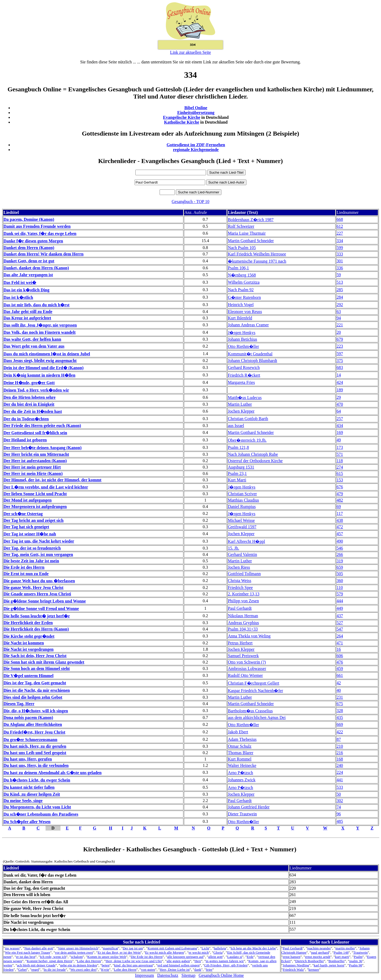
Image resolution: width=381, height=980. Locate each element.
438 (340, 520)
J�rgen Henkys (242, 333)
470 (340, 404)
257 (340, 419)
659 (340, 567)
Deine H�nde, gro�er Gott (29, 383)
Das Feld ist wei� (20, 282)
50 (339, 794)
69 (339, 507)
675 (340, 704)
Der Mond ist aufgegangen (28, 500)
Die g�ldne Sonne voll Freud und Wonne (41, 609)
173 (340, 447)
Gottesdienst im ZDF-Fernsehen (196, 145)
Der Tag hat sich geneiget (26, 527)
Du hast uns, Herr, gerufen (28, 759)
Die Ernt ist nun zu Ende (26, 574)
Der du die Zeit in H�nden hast (33, 411)
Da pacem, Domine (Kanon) (29, 219)
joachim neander (319, 948)
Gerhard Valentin (242, 554)
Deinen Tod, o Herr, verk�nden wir (36, 390)
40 (339, 690)
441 (340, 780)
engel (35, 969)
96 (339, 814)
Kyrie (105, 969)
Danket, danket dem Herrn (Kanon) (36, 268)
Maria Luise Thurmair (247, 233)
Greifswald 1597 (242, 527)
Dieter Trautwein (242, 814)
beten (106, 965)
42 (339, 683)
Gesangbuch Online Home (221, 975)
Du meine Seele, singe (23, 801)
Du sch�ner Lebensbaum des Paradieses (41, 814)
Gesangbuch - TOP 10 (190, 202)
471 (340, 643)
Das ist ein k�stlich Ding (26, 290)
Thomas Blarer (241, 753)
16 (339, 649)
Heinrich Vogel (241, 305)
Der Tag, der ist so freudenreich (32, 548)
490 (340, 541)
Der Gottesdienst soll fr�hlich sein (35, 433)
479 (340, 494)
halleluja (220, 948)
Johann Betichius (242, 339)
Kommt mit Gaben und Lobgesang (172, 948)
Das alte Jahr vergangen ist (28, 275)
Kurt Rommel (240, 759)
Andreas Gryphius (243, 623)
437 (340, 616)
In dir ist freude (55, 969)
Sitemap (188, 975)
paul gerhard (320, 952)
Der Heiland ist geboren (25, 440)
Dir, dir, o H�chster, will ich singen (36, 711)
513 (340, 282)
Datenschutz (168, 975)
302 (340, 801)
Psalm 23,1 (237, 473)
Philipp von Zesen (243, 601)
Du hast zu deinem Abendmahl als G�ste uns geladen (52, 773)
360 (340, 581)
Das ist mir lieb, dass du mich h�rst (37, 305)
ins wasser (12, 948)
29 (339, 397)
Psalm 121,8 (238, 447)
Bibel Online (196, 108)
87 (339, 739)
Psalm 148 (341, 952)
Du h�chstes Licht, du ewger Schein (37, 780)
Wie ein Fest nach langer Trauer (27, 952)
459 (340, 668)
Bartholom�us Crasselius (250, 711)
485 (340, 821)
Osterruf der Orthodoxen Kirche (255, 461)
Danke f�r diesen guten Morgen (33, 241)
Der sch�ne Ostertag (23, 514)
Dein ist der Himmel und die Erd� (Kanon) (44, 368)
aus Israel (236, 426)
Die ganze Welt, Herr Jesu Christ (33, 587)
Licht (205, 948)
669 (340, 724)
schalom (77, 957)
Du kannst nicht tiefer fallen (29, 787)
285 (340, 290)
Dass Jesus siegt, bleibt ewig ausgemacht (40, 361)
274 (340, 467)
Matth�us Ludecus (245, 398)
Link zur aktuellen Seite (190, 52)
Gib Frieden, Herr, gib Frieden (226, 965)
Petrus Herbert (240, 643)
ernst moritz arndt (318, 957)
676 (340, 487)
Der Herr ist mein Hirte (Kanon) (33, 473)
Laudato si (235, 957)
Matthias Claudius (243, 500)
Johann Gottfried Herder (249, 807)
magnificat (110, 948)
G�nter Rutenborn (244, 297)
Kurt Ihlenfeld (240, 318)
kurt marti (342, 957)
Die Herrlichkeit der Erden (28, 623)
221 (340, 325)
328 (340, 711)
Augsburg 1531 (241, 467)
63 (339, 312)
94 (339, 318)
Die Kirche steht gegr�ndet (29, 636)
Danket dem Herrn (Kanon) (29, 248)
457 (340, 534)
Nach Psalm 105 (242, 248)
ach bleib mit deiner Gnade (36, 965)
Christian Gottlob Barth (248, 419)
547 (340, 629)
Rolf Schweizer (241, 226)
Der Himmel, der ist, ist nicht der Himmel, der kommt (52, 480)
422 (340, 732)
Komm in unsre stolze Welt (107, 957)
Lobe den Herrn (125, 969)
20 (339, 332)
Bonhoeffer (337, 961)
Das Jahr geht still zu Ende (28, 312)
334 (340, 241)
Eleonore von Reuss (245, 312)
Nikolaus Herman (243, 616)
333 (340, 254)
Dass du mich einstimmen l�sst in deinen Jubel (47, 354)
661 (340, 675)
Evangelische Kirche (182, 117)
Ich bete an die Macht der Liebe (253, 948)
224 (340, 772)
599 (340, 248)
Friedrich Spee (240, 587)
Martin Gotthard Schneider (251, 241)
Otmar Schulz (240, 746)
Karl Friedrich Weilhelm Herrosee (257, 254)
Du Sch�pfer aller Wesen (27, 822)
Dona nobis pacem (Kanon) (28, 717)
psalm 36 (356, 961)
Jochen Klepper (241, 411)
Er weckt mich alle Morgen (165, 952)
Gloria (218, 952)
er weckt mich (199, 952)
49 (339, 440)
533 (340, 787)
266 (340, 554)
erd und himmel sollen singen (179, 965)
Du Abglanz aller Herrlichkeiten (33, 724)
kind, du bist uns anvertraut (133, 965)
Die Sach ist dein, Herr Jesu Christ (35, 656)
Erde (250, 957)
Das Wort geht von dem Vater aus (34, 346)
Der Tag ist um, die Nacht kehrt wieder (39, 541)
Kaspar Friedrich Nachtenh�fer (255, 691)
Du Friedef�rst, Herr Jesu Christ (34, 732)
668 (340, 219)
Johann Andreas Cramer (248, 325)
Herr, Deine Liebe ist (175, 969)
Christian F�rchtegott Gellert (254, 683)
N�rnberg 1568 (242, 275)
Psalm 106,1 (238, 268)
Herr (198, 961)
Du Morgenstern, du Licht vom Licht (37, 807)
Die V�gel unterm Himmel (29, 676)
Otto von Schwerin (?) (247, 662)
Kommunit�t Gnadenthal (250, 354)
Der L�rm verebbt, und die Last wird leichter (46, 487)
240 (340, 765)
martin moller (345, 948)
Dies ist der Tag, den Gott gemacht (35, 683)
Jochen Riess (239, 567)
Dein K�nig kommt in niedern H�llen (39, 375)
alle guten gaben (178, 961)
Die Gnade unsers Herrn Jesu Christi (37, 594)
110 (340, 587)
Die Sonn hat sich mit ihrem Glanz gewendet (44, 662)
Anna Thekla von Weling (249, 636)
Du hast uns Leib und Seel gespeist (35, 753)
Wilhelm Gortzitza (244, 282)
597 (340, 354)
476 (340, 662)
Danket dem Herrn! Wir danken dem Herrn (43, 254)
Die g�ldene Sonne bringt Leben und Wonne (45, 601)
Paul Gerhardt (240, 608)
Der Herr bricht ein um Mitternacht (36, 454)
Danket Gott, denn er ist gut (29, 261)
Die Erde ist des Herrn (24, 567)
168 (340, 759)
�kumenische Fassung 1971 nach (257, 261)
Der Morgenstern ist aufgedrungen (35, 507)
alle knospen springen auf (185, 957)
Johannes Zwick (242, 780)
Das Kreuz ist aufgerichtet (27, 318)
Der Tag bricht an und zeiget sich (34, 520)
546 (340, 548)
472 (340, 527)
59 (339, 275)
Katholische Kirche (182, 122)
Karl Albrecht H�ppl (246, 541)
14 (339, 375)
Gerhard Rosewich (244, 367)
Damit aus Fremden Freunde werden (37, 226)
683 (340, 367)
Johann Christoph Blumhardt (252, 361)
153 (340, 480)
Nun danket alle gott (39, 948)
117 (340, 513)
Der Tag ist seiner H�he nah (30, 534)
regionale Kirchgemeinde (196, 150)
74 (339, 807)
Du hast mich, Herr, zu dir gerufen (35, 746)
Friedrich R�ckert (244, 375)
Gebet (22, 969)
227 (340, 233)
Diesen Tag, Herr (19, 704)
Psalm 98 (356, 965)
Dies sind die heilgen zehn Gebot (33, 697)
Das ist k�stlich (18, 297)
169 (340, 432)
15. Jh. (233, 548)
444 (340, 601)
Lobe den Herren (89, 961)
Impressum (145, 975)
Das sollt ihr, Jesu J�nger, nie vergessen (40, 325)
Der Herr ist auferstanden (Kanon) (35, 461)
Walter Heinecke (242, 765)
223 (340, 346)
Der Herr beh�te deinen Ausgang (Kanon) (42, 448)
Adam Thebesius (242, 739)
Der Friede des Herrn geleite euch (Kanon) (42, 426)
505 (340, 574)
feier (209, 969)
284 (340, 297)
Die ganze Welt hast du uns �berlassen (39, 581)
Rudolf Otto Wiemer (245, 675)
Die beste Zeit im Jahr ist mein (31, 561)
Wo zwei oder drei (83, 969)
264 (340, 636)
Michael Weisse (241, 520)
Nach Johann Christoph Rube (253, 454)
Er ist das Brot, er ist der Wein (119, 952)
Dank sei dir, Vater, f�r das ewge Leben (40, 233)
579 (340, 594)
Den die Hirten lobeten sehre (29, 397)
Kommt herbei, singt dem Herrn (50, 961)
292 (340, 305)
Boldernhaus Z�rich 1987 (251, 220)
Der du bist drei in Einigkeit (29, 404)
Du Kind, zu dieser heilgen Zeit (32, 794)
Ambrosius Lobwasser (247, 668)
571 (340, 454)
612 (340, 226)
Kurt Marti (237, 480)
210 (340, 746)
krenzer (314, 969)
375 (340, 361)
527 (340, 623)
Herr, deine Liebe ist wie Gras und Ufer (134, 961)
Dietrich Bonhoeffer (309, 961)
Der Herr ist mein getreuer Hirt (32, 467)
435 (340, 717)
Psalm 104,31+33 (243, 629)
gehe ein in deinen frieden (79, 965)
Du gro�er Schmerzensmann (30, 740)
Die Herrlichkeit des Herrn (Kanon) (36, 629)
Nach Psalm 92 (241, 290)
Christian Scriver (242, 494)
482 (340, 500)
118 (340, 461)
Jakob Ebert (238, 732)
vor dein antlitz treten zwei (74, 952)
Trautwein (360, 952)
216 (340, 753)
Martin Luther (240, 404)
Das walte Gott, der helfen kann (32, 339)
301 (340, 261)
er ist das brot (26, 957)
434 (340, 426)
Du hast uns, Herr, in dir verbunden (36, 765)
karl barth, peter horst (329, 965)
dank (198, 969)
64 (339, 411)
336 (340, 268)
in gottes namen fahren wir (225, 961)
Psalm (358, 957)
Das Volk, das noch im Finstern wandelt (40, 332)
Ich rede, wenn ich (53, 957)
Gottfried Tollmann (244, 574)
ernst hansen (291, 957)
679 (340, 339)
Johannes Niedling (296, 965)
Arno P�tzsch (240, 773)
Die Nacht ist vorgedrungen (29, 649)
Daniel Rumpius (242, 507)
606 (340, 656)
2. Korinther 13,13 (244, 594)
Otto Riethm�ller (243, 346)
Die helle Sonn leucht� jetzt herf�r (37, 616)
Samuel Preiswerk (243, 656)
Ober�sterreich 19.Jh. (247, 440)
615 (340, 473)
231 (340, 697)
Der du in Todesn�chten (26, 419)
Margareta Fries (241, 382)
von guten (148, 969)
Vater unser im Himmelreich (78, 948)
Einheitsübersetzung (196, 113)
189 (340, 390)
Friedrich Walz (293, 969)
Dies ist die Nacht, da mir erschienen (37, 690)
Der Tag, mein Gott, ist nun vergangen (38, 554)
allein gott (216, 957)
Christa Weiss (240, 581)
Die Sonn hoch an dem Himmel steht (37, 668)
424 (340, 382)
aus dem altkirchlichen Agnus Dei (257, 717)
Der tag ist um (133, 948)
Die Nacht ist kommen (24, 643)
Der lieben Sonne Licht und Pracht (35, 494)
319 (340, 561)
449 (340, 608)
